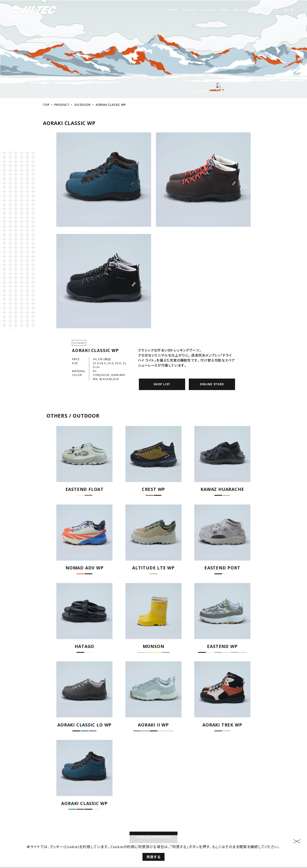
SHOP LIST (269, 10)
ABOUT (173, 10)
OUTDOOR (83, 71)
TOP (46, 71)
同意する (153, 857)
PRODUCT (190, 10)
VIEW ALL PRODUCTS (153, 803)
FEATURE (209, 10)
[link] (286, 10)
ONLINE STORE (245, 10)
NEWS (225, 10)
